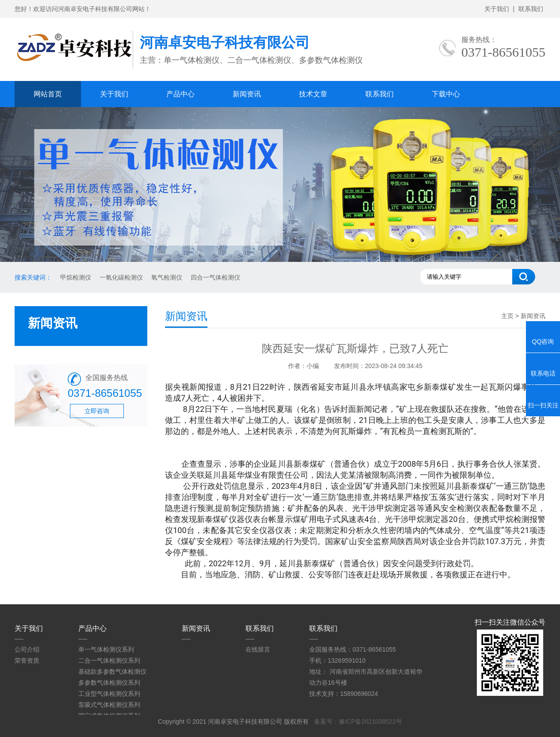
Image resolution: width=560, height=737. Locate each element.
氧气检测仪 (167, 277)
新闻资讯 (247, 94)
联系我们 (531, 9)
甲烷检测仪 (76, 277)
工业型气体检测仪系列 (109, 694)
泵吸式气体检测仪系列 (109, 705)
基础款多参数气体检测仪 (112, 672)
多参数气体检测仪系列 (109, 683)
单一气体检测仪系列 (106, 649)
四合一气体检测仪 (215, 277)
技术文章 (313, 94)
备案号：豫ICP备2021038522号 (358, 722)
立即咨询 (97, 411)
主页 (507, 316)
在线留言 (258, 649)
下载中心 (446, 94)
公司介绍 (27, 649)
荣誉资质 (27, 660)
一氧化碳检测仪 (121, 277)
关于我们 (497, 9)
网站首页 (48, 94)
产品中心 (180, 94)
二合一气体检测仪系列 (109, 660)
